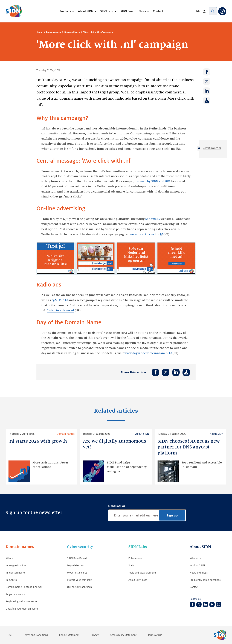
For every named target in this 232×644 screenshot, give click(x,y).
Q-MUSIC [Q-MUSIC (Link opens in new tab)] (58, 300)
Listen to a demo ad (60, 311)
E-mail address (117, 506)
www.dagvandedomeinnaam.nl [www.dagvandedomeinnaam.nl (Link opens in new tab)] (146, 353)
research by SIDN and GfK (152, 181)
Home (39, 32)
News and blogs (72, 32)
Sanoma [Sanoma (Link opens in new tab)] (151, 219)
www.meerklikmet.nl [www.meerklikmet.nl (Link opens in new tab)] (144, 234)
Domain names (53, 32)
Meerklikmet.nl (212, 148)
